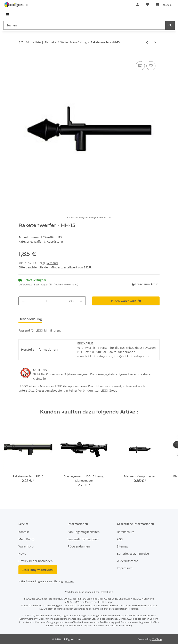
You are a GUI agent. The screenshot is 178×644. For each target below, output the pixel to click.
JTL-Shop (157, 639)
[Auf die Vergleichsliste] (140, 66)
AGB (120, 539)
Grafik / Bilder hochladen (36, 561)
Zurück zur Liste (31, 42)
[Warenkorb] (163, 5)
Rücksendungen (79, 546)
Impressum (125, 568)
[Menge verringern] (23, 301)
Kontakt (24, 532)
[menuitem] (8, 14)
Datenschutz (126, 532)
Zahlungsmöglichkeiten (84, 532)
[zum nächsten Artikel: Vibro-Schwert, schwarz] (155, 42)
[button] (138, 5)
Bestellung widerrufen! (38, 570)
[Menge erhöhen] (81, 301)
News (22, 554)
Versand (52, 263)
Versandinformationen (83, 539)
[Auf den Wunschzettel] (151, 66)
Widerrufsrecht (127, 561)
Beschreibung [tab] (30, 319)
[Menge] (47, 301)
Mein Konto (26, 539)
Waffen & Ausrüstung (48, 241)
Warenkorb (26, 546)
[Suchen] (84, 25)
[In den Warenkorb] (22, 56)
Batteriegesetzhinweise (133, 554)
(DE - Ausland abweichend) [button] (63, 285)
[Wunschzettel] (147, 5)
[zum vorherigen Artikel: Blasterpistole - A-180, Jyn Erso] (147, 42)
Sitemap (123, 546)
